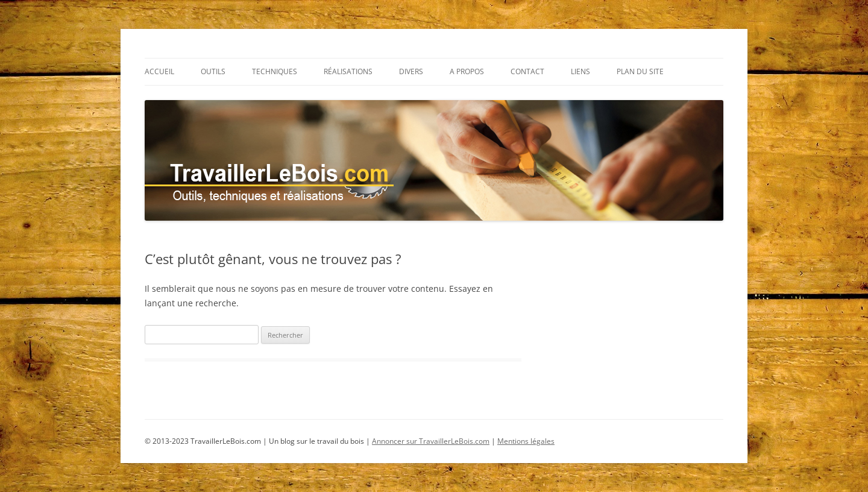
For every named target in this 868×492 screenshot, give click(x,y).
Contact (527, 71)
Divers (411, 71)
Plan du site (640, 71)
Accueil (159, 71)
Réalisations (348, 71)
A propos (467, 71)
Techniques (275, 71)
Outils (213, 71)
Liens (580, 71)
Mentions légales (526, 441)
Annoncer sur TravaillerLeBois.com (431, 441)
